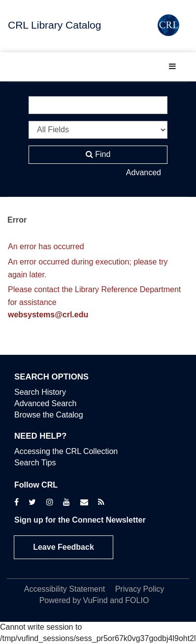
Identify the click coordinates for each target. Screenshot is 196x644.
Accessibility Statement (65, 589)
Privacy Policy (140, 589)
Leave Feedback (64, 547)
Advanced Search (45, 403)
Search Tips (35, 463)
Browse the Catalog (49, 415)
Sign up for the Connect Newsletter (80, 520)
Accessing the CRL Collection (66, 451)
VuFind (96, 600)
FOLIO (137, 600)
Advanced (144, 172)
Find (98, 154)
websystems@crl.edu (48, 315)
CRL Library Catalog (54, 25)
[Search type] (98, 130)
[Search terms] (98, 105)
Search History (40, 392)
